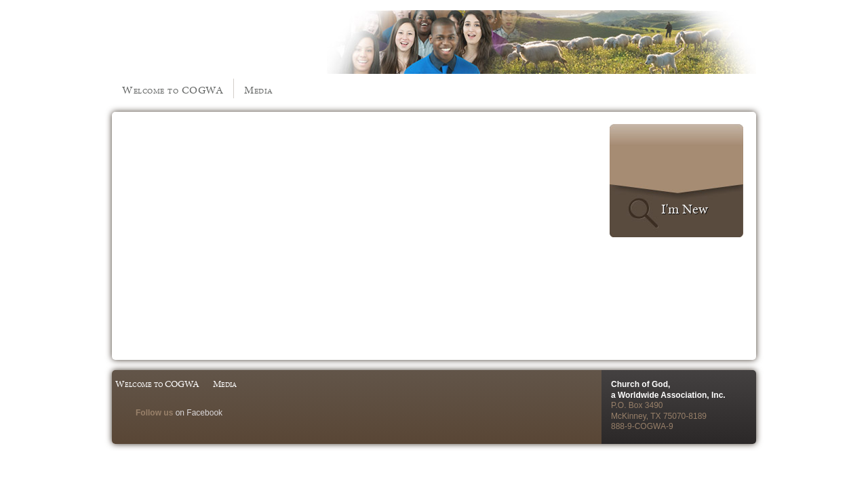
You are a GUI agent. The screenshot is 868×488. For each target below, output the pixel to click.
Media (259, 90)
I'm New (685, 209)
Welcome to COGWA (173, 90)
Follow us (154, 413)
